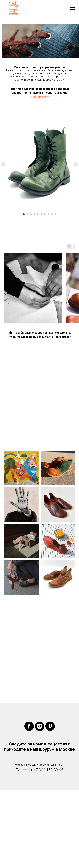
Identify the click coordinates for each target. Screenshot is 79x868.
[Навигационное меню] (72, 8)
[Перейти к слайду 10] (55, 214)
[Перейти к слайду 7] (45, 214)
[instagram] (40, 726)
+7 (36, 770)
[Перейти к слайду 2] (27, 214)
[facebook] (29, 726)
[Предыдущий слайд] (3, 164)
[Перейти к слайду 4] (34, 214)
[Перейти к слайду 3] (31, 214)
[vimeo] (50, 726)
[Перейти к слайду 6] (41, 214)
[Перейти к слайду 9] (52, 214)
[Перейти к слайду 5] (38, 214)
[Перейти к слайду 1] (24, 214)
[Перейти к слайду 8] (48, 214)
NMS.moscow (39, 97)
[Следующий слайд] (76, 164)
